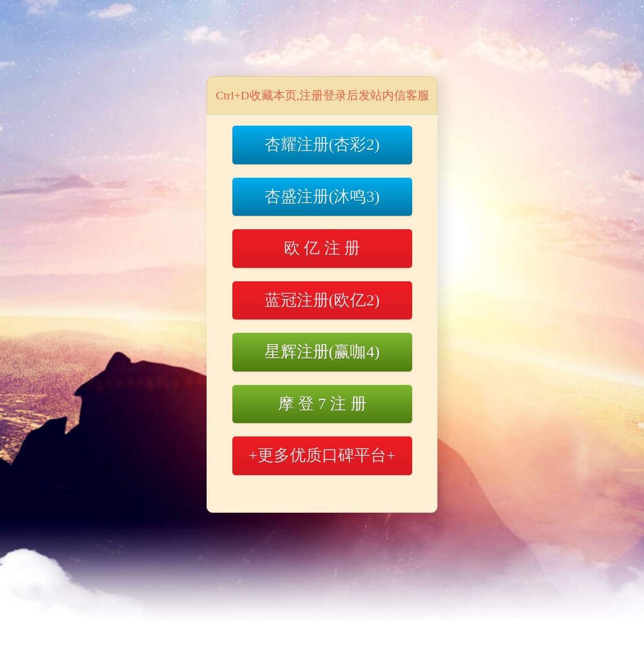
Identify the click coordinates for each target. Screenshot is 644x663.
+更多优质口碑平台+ (322, 455)
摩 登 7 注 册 (322, 403)
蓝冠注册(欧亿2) (322, 300)
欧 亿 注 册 (322, 248)
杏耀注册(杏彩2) (322, 144)
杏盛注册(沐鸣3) (322, 196)
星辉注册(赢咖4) (322, 351)
